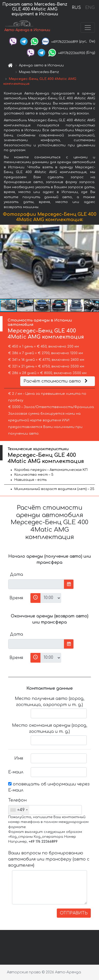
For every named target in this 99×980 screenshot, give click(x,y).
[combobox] (19, 810)
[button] (94, 262)
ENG (90, 8)
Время (16, 598)
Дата (16, 575)
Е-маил (16, 772)
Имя (19, 758)
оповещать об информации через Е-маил (49, 787)
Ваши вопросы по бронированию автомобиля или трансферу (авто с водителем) (49, 859)
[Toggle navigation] (88, 28)
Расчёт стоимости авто (56, 381)
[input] (36, 584)
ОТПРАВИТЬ (74, 913)
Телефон (17, 800)
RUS (76, 8)
